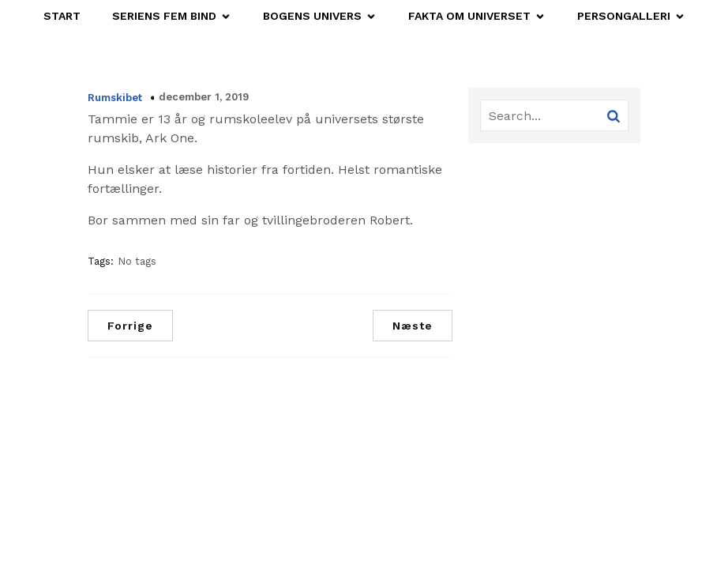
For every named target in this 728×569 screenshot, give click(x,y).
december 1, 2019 (204, 97)
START (62, 16)
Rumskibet (115, 98)
